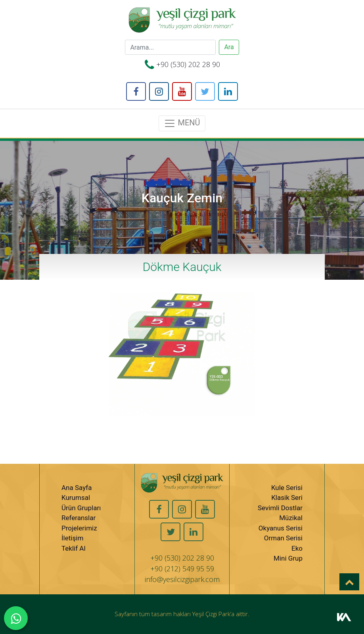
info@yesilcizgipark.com (182, 579)
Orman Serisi (283, 538)
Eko (297, 548)
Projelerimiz (79, 528)
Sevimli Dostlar (280, 508)
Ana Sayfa (77, 488)
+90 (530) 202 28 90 (188, 64)
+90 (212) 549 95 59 (182, 569)
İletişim (72, 538)
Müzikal (291, 518)
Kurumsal (76, 498)
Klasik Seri (287, 498)
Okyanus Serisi (281, 528)
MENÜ (182, 123)
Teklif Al (74, 548)
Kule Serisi (287, 488)
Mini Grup (288, 558)
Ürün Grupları (81, 508)
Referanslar (79, 518)
